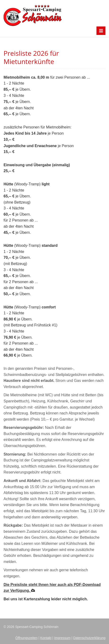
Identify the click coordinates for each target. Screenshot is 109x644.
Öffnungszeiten (26, 638)
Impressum (62, 638)
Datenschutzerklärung (89, 638)
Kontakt (46, 638)
